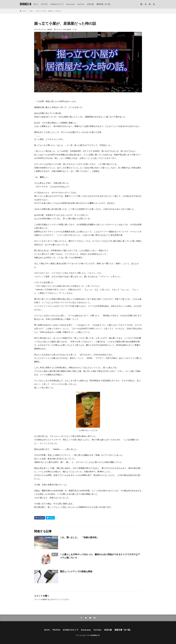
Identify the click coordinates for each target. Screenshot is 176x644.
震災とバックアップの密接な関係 (76, 571)
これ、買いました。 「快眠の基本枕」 (79, 537)
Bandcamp (70, 4)
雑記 (31, 11)
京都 (65, 29)
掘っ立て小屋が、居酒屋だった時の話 (49, 11)
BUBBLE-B (25, 4)
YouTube (81, 4)
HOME (24, 11)
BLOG (36, 4)
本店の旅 (90, 4)
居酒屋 (69, 29)
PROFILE (44, 4)
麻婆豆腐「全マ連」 (104, 4)
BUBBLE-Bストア (57, 4)
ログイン (56, 599)
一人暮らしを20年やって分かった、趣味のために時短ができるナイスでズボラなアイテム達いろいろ (100, 556)
